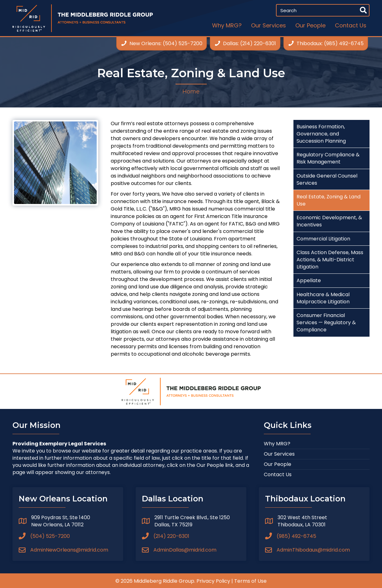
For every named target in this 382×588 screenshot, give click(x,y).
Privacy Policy (213, 581)
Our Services (279, 454)
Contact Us (278, 474)
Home (191, 92)
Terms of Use (250, 581)
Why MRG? (277, 444)
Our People (278, 464)
